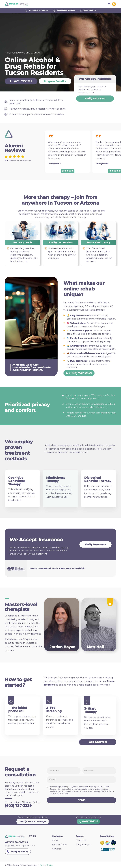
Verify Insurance (95, 100)
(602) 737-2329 (19, 82)
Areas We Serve (59, 845)
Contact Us (81, 841)
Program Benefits (50, 82)
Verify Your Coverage (33, 822)
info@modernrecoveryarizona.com (20, 847)
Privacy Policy (46, 866)
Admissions (57, 850)
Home (55, 841)
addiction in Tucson (24, 624)
